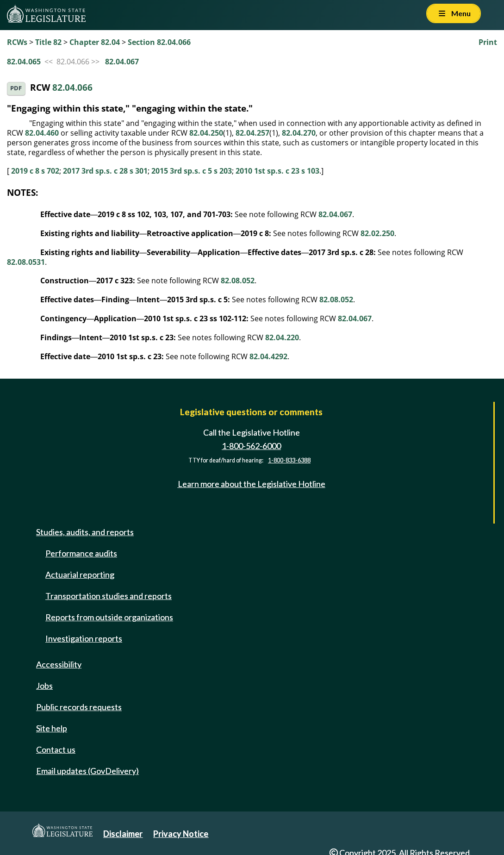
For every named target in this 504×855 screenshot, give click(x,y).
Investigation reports (84, 638)
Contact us (56, 749)
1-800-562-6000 (251, 446)
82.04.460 (42, 133)
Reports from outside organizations (109, 617)
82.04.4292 (268, 356)
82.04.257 (252, 133)
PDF (16, 88)
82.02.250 (377, 233)
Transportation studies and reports (109, 596)
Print (488, 42)
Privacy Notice (181, 834)
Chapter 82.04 (95, 42)
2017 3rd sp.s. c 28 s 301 (105, 171)
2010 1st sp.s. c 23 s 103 (277, 171)
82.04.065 (24, 62)
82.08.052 (238, 281)
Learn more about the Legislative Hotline (252, 484)
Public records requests (79, 707)
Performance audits (81, 553)
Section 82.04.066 (159, 42)
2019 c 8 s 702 (35, 171)
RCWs (17, 42)
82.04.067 (122, 62)
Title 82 (48, 42)
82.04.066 (72, 88)
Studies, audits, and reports (85, 532)
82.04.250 (206, 133)
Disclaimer (123, 834)
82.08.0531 (26, 262)
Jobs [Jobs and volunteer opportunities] (44, 686)
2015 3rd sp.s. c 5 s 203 (192, 171)
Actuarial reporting (80, 574)
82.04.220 (282, 337)
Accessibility (59, 664)
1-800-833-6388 (289, 460)
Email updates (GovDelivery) (87, 771)
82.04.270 (299, 133)
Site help (52, 728)
